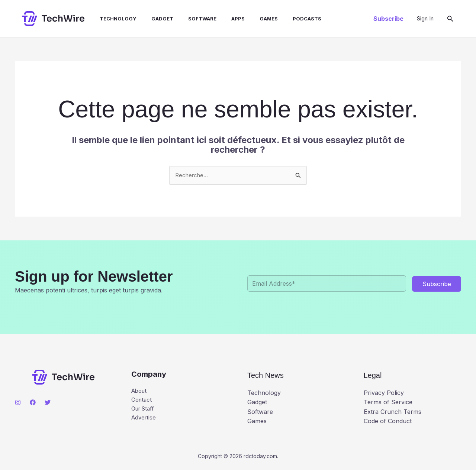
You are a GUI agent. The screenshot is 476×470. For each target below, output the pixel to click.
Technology (111, 19)
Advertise (144, 420)
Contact (142, 401)
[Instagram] (18, 403)
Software (189, 19)
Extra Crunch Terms (393, 412)
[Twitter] (48, 403)
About (140, 392)
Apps (222, 19)
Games (249, 19)
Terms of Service (388, 403)
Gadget (152, 19)
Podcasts (285, 19)
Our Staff (144, 411)
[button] (388, 19)
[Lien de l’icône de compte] (425, 19)
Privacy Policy (384, 393)
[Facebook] (33, 403)
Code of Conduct (388, 422)
